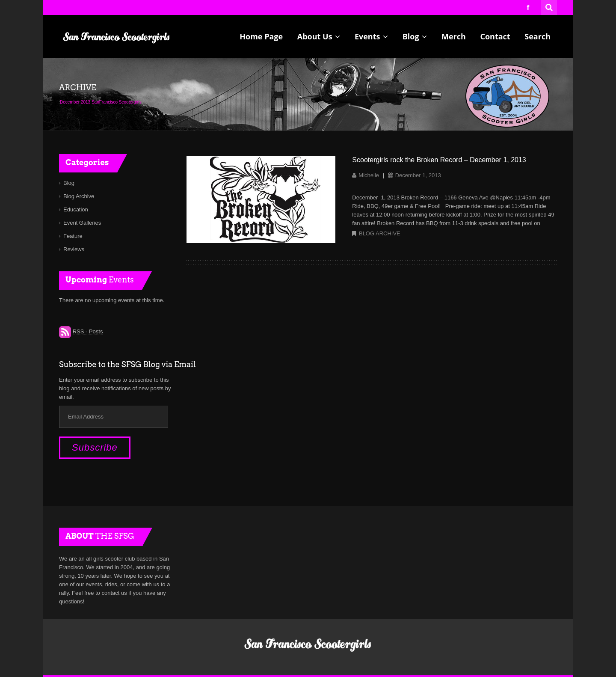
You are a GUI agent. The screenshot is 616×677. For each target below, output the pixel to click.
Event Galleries (82, 223)
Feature (73, 236)
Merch (454, 36)
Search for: (549, 6)
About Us (319, 36)
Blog (415, 36)
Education (76, 209)
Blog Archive (380, 233)
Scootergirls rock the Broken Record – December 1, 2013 (439, 160)
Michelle (369, 175)
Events (371, 36)
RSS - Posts (88, 331)
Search (538, 36)
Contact (495, 36)
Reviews (74, 249)
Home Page (261, 36)
